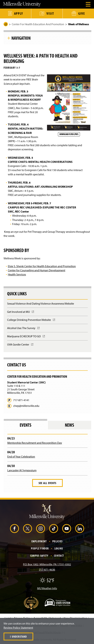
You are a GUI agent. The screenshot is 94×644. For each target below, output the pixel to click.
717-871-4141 (21, 400)
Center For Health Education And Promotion (38, 24)
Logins (59, 548)
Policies (57, 541)
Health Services (17, 274)
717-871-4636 (47, 569)
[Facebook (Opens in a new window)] (14, 529)
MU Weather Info (47, 588)
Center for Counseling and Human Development (37, 270)
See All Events (48, 483)
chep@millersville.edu (26, 406)
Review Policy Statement (18, 628)
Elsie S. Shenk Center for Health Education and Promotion (42, 266)
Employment (39, 541)
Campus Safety (39, 556)
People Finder (40, 548)
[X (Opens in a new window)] (28, 529)
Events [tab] (25, 425)
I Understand (18, 636)
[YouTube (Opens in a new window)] (67, 529)
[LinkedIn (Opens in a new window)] (80, 529)
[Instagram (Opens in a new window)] (41, 529)
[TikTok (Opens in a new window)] (54, 529)
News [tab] (69, 425)
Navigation (21, 38)
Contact (59, 556)
